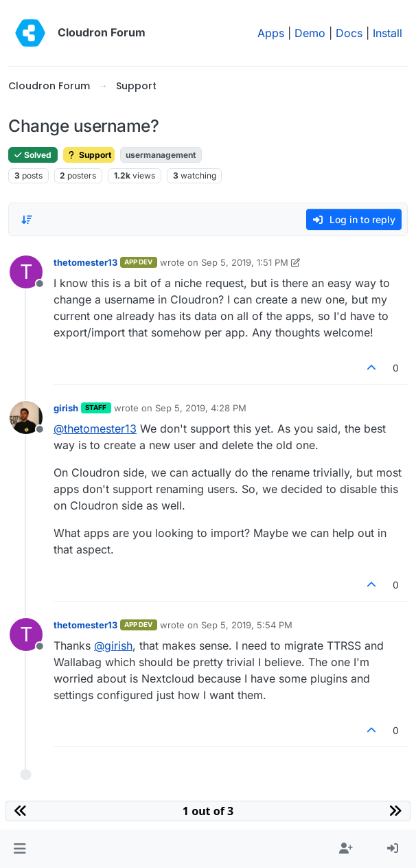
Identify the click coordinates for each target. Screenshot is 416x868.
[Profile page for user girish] (26, 418)
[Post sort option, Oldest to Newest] (27, 220)
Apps (271, 33)
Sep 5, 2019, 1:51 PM (245, 262)
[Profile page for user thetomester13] (26, 272)
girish (66, 408)
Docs (349, 33)
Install (388, 33)
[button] (20, 849)
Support (89, 155)
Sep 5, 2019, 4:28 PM (201, 408)
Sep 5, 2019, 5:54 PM (247, 625)
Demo (310, 33)
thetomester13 (85, 262)
